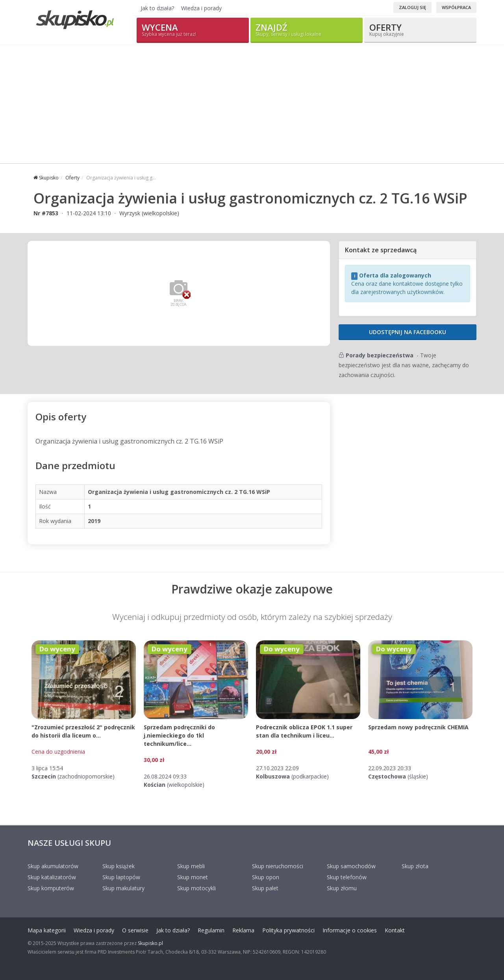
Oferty (420, 29)
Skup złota (415, 866)
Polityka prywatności (288, 930)
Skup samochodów (351, 866)
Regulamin (211, 930)
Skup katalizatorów (52, 877)
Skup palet (265, 888)
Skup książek (119, 866)
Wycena (193, 29)
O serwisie (135, 930)
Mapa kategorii (47, 930)
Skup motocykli (196, 888)
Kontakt (395, 930)
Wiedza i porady (201, 8)
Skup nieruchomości (278, 866)
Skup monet (193, 877)
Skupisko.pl (150, 943)
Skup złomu (342, 888)
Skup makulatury (123, 888)
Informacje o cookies (350, 930)
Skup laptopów (121, 877)
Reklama (243, 930)
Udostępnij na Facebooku (408, 332)
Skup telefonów (347, 877)
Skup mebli (191, 866)
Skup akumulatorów (53, 866)
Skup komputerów (51, 888)
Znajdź (307, 29)
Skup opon (266, 877)
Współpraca (456, 7)
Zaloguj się (412, 7)
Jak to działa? (157, 8)
